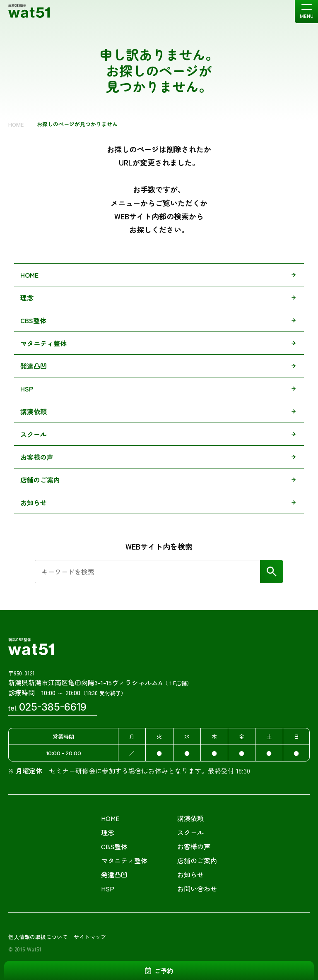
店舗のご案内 (40, 480)
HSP (27, 389)
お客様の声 (37, 457)
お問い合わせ (197, 889)
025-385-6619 (53, 707)
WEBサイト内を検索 (159, 546)
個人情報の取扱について (38, 937)
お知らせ (34, 502)
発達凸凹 (34, 366)
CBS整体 (33, 320)
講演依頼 (34, 411)
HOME (16, 125)
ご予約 (164, 971)
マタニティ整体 (43, 343)
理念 (27, 298)
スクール (34, 434)
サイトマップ (90, 937)
